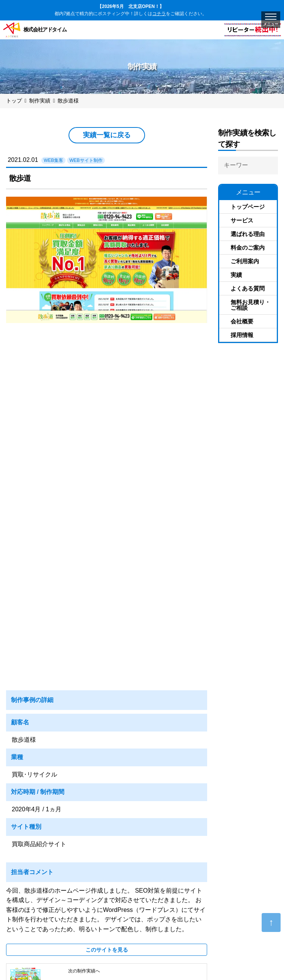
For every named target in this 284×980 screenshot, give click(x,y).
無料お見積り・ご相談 (250, 305)
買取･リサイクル (34, 774)
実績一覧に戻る (107, 135)
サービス (242, 220)
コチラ (159, 14)
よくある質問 (248, 288)
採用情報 (242, 335)
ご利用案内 (245, 261)
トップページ (248, 207)
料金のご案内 (248, 248)
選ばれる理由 (248, 234)
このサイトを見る (107, 950)
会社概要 (242, 321)
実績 (236, 275)
